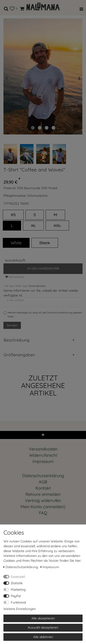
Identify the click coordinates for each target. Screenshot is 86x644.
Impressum (43, 461)
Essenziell (18, 577)
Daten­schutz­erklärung (43, 476)
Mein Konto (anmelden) (43, 507)
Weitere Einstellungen (20, 609)
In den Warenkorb (43, 268)
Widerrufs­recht (43, 455)
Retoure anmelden (43, 494)
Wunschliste (15, 277)
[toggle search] (6, 8)
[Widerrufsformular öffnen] (43, 500)
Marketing (18, 590)
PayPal (16, 596)
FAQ (43, 513)
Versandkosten (37, 286)
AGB (43, 482)
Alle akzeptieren (43, 618)
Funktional (18, 602)
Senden (12, 325)
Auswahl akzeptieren (43, 627)
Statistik (17, 583)
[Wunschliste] (12, 8)
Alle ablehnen (43, 637)
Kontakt (43, 488)
